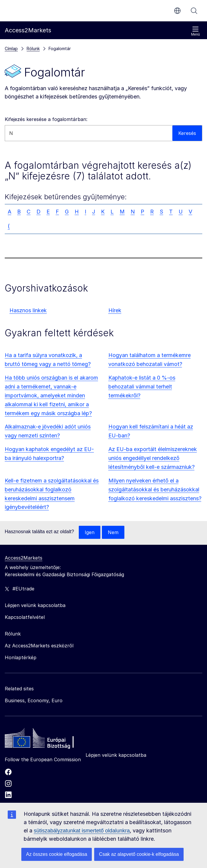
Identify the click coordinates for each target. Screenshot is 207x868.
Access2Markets (24, 558)
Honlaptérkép (21, 657)
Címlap (11, 48)
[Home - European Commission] (48, 740)
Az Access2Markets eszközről (39, 646)
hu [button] (177, 11)
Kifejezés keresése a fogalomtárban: (46, 119)
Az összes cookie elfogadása (57, 854)
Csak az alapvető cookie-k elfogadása (139, 854)
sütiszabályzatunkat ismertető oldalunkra (82, 831)
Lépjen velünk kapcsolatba (116, 755)
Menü (195, 31)
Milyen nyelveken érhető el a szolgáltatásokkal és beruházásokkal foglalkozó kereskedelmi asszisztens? (155, 489)
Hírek (115, 310)
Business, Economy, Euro (34, 700)
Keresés (194, 11)
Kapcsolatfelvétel (25, 617)
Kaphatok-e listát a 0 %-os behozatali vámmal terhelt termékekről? (142, 387)
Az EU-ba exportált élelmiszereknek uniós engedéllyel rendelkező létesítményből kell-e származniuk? (153, 458)
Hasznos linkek (28, 310)
